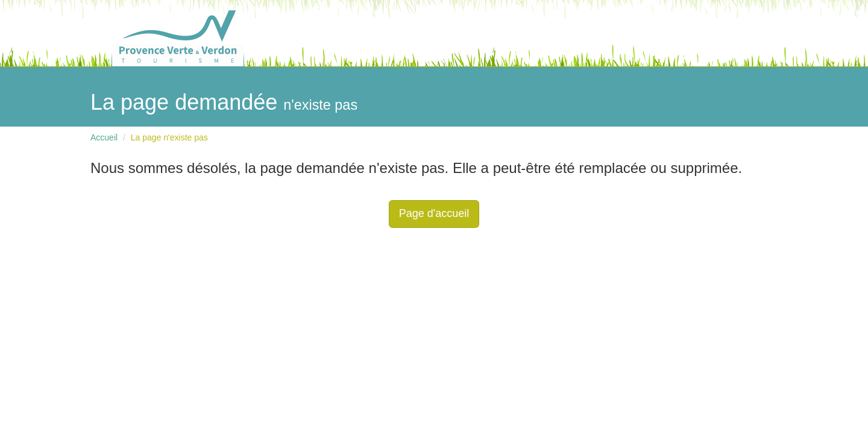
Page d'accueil (434, 213)
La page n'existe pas (169, 137)
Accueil (104, 137)
